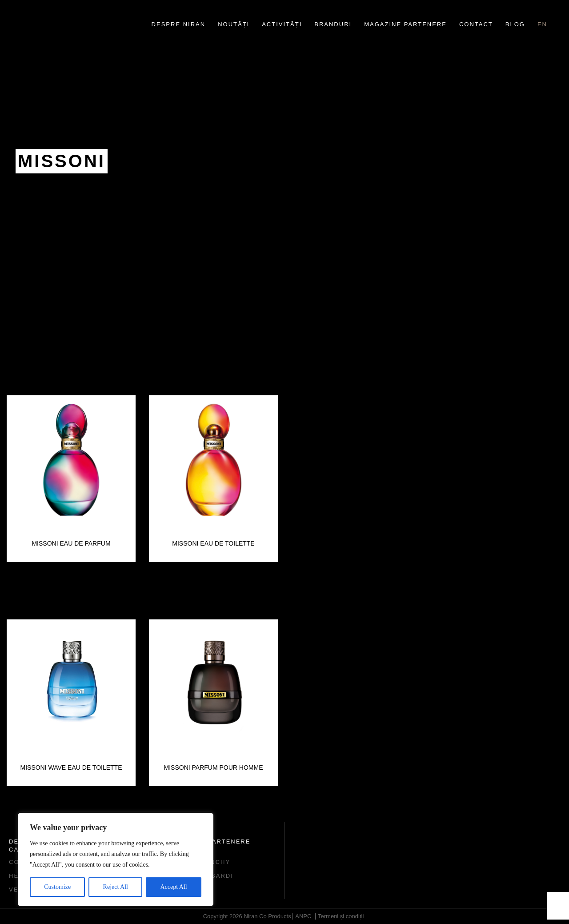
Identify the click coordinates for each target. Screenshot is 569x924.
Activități (282, 24)
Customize (57, 887)
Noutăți (234, 24)
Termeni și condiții (341, 916)
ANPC (303, 916)
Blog (515, 24)
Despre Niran (179, 24)
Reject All (116, 887)
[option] (71, 479)
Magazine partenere (405, 24)
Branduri (333, 24)
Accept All (173, 887)
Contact (476, 24)
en (542, 24)
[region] (116, 860)
